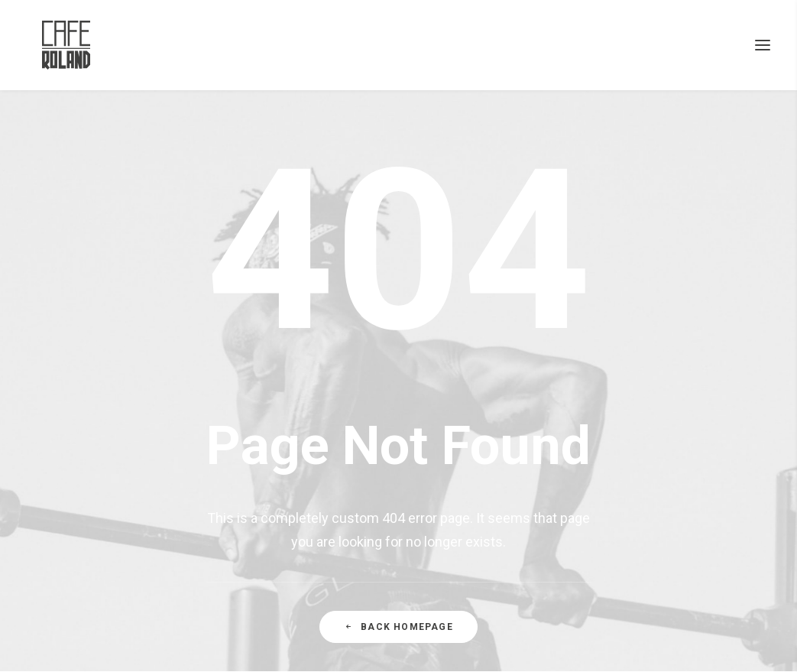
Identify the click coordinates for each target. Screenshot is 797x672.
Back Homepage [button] (398, 627)
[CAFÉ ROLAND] (51, 45)
